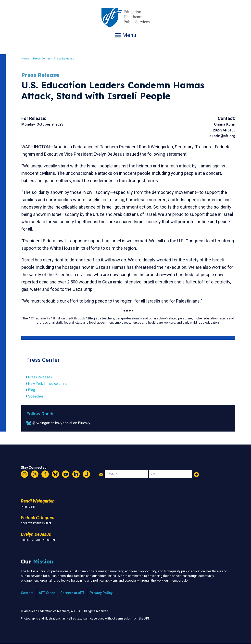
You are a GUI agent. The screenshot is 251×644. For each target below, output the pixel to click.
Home (26, 59)
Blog (32, 390)
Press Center (42, 59)
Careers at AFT (72, 593)
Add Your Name (196, 475)
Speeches (36, 396)
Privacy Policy (101, 593)
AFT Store (47, 593)
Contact (27, 593)
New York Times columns (48, 384)
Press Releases (64, 59)
